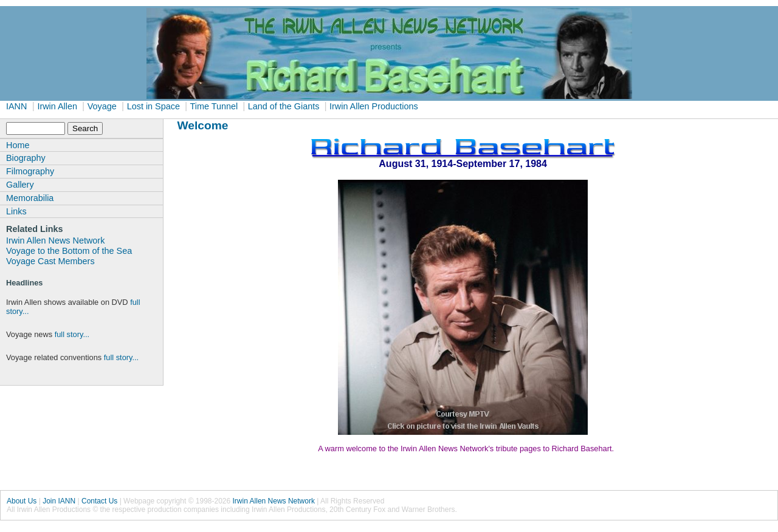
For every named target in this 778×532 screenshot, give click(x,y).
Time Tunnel (215, 106)
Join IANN (60, 501)
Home (18, 145)
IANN (16, 106)
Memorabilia (30, 198)
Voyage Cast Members (50, 261)
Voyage (102, 106)
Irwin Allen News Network (55, 240)
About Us (22, 501)
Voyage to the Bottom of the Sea (69, 251)
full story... (72, 334)
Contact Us (99, 501)
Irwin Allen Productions (374, 106)
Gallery (20, 185)
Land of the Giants (285, 106)
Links (16, 211)
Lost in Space (155, 106)
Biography (26, 158)
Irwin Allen (58, 106)
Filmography (30, 171)
